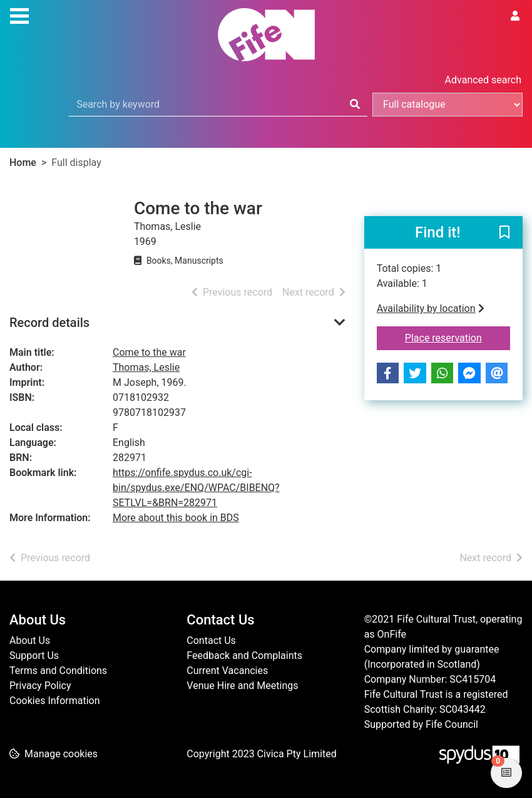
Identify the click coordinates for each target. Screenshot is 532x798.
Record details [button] (49, 323)
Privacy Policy (40, 686)
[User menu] (515, 16)
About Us (30, 640)
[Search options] (448, 105)
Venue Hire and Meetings (242, 686)
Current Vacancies (227, 671)
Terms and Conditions (58, 671)
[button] (504, 233)
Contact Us (211, 640)
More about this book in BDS (176, 518)
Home (23, 163)
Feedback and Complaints (244, 655)
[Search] (355, 105)
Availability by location (431, 308)
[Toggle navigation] (19, 14)
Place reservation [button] (458, 337)
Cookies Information (55, 701)
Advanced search (483, 80)
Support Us (34, 655)
